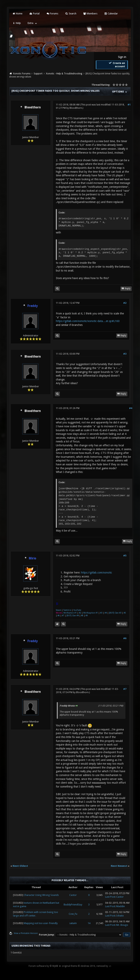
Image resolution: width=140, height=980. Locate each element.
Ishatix (120, 916)
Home (17, 13)
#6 (59, 616)
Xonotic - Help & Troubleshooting (64, 74)
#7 (63, 616)
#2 (125, 303)
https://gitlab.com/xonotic (96, 573)
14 (89, 923)
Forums (52, 13)
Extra (30, 23)
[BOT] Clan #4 (73, 616)
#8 (82, 616)
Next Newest (119, 866)
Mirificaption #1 (91, 613)
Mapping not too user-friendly (41, 923)
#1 (129, 105)
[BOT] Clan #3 (115, 613)
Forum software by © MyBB (43, 966)
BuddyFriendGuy (73, 905)
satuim (73, 923)
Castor (73, 895)
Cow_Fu (73, 914)
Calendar (111, 13)
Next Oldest (20, 866)
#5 (125, 556)
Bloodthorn (33, 107)
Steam (59, 610)
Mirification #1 (70, 613)
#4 (131, 408)
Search (71, 13)
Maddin (121, 906)
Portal (34, 13)
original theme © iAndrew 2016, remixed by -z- (87, 966)
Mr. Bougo (122, 925)
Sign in (122, 57)
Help (17, 23)
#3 (125, 354)
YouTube (77, 610)
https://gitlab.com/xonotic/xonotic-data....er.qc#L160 (88, 321)
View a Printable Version (26, 933)
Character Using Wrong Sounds (41, 895)
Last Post (110, 897)
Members (90, 13)
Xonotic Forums (22, 74)
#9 (87, 616)
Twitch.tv (67, 610)
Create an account (117, 65)
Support (38, 74)
